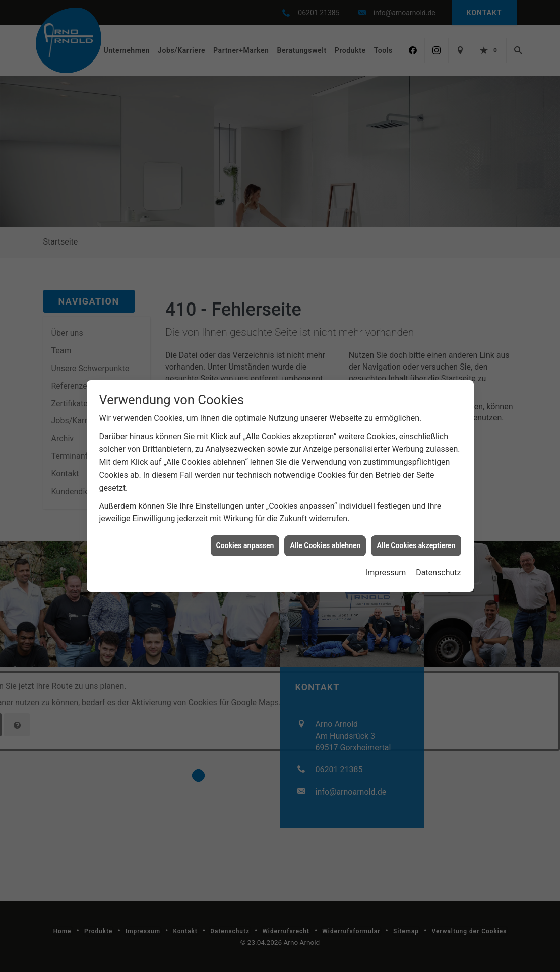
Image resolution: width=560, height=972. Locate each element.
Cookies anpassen (245, 545)
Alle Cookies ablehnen (325, 545)
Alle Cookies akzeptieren (416, 545)
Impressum (386, 572)
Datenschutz (438, 572)
